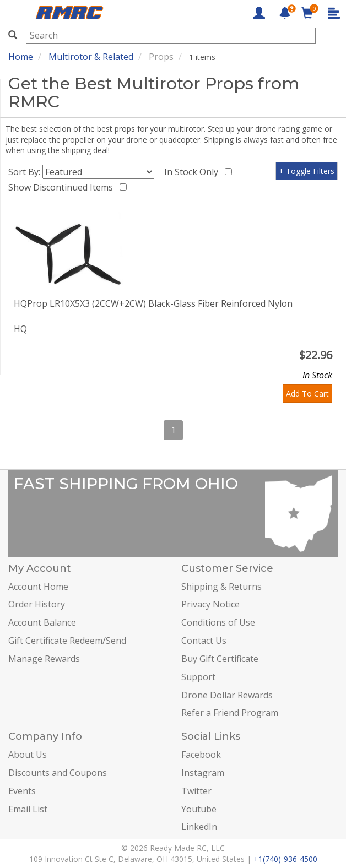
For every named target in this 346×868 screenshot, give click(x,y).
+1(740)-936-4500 (285, 859)
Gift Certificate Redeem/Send (67, 641)
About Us (28, 755)
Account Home (38, 587)
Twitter (196, 791)
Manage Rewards (44, 659)
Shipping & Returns (221, 587)
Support (198, 677)
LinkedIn (199, 827)
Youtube (199, 809)
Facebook (201, 755)
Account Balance (42, 622)
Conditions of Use (218, 622)
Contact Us (204, 641)
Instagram (203, 773)
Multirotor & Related (91, 57)
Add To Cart (307, 394)
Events (22, 791)
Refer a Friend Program (230, 713)
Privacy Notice (210, 604)
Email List (28, 809)
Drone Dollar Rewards (227, 695)
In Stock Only (193, 172)
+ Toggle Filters (307, 171)
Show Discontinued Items (63, 187)
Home (21, 57)
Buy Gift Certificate (220, 659)
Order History (37, 604)
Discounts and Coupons (58, 773)
